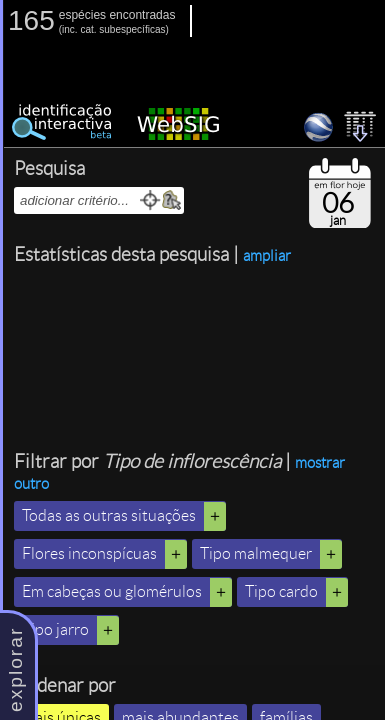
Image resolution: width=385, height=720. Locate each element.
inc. (70, 29)
